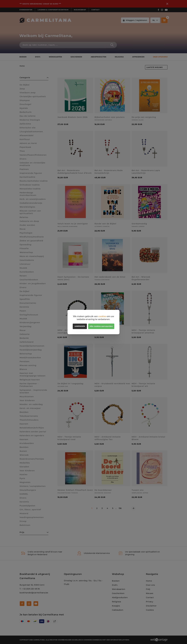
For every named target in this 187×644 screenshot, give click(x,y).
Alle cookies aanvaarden (101, 326)
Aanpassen (80, 326)
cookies (102, 316)
